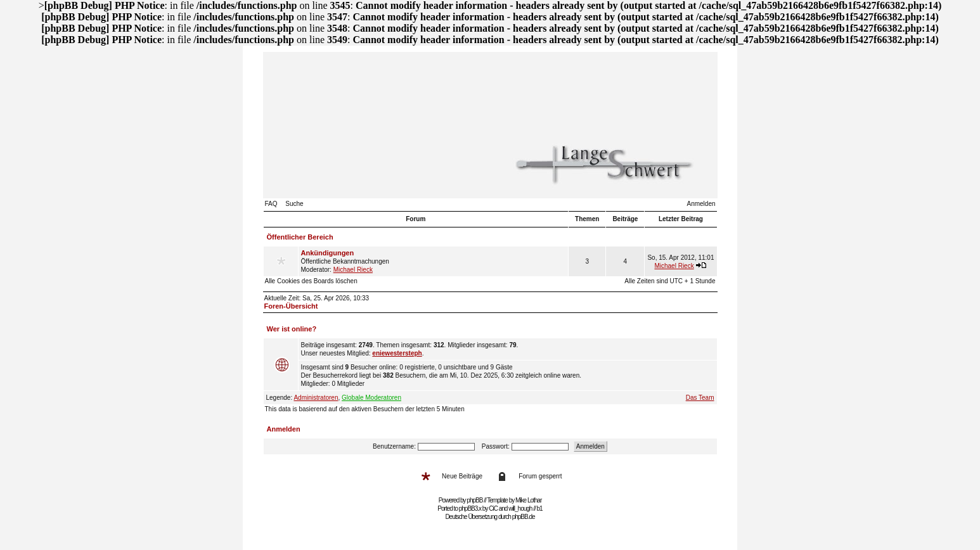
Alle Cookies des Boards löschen (311, 281)
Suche (294, 204)
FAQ (271, 204)
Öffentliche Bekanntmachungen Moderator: (434, 261)
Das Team (700, 398)
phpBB (474, 500)
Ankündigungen (328, 253)
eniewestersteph (397, 353)
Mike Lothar (528, 500)
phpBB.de (524, 517)
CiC (493, 508)
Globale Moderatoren (371, 398)
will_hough (520, 508)
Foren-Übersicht (291, 306)
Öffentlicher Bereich (300, 237)
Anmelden (701, 204)
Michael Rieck (353, 270)
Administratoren (316, 398)
